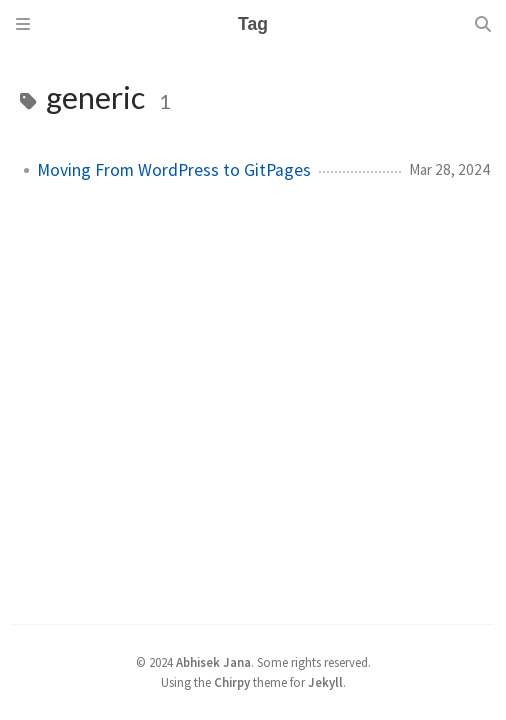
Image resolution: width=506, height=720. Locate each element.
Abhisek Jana (213, 662)
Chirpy (232, 682)
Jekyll (325, 682)
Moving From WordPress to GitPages (174, 170)
